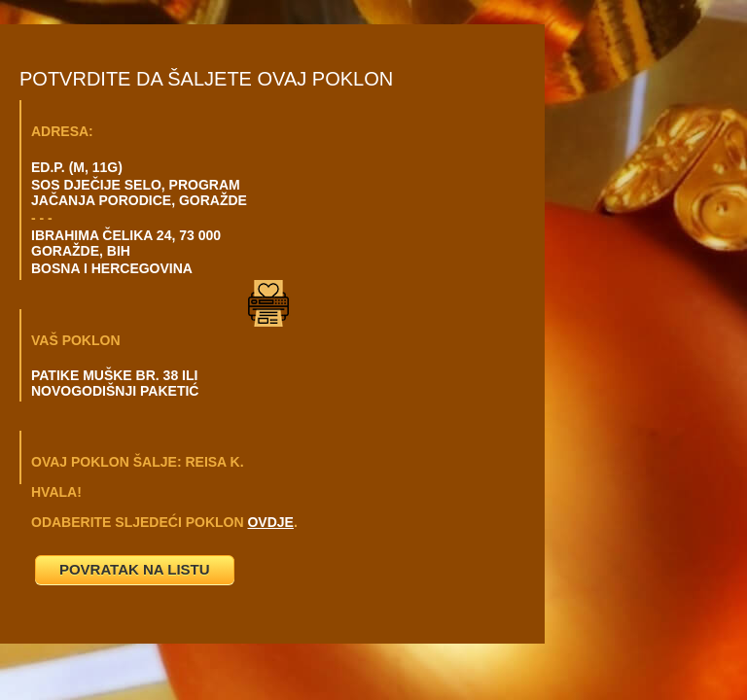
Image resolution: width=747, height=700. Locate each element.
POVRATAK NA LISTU (135, 569)
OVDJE (270, 522)
